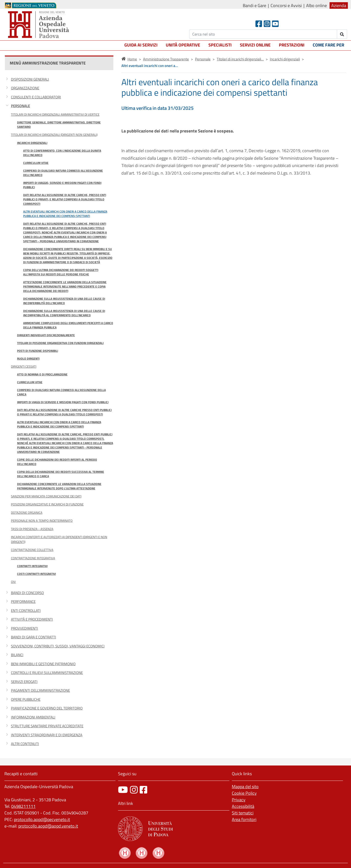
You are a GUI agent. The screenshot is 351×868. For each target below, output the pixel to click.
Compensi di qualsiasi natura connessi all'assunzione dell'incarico (63, 173)
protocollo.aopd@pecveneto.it (42, 819)
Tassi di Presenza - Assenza (32, 529)
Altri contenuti (25, 744)
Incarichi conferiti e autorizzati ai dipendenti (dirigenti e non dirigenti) (59, 539)
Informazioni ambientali (33, 717)
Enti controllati (26, 611)
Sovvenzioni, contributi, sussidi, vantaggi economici (58, 646)
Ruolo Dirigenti (28, 359)
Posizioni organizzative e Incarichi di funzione (47, 504)
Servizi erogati (24, 682)
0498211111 (23, 806)
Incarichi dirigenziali (32, 143)
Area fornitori (244, 819)
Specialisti (220, 45)
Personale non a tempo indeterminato (42, 521)
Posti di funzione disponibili (38, 351)
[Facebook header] (259, 24)
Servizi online (255, 45)
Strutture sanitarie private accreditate (47, 726)
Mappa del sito (245, 787)
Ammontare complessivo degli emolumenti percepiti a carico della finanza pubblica (68, 325)
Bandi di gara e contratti (34, 637)
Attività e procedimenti (32, 619)
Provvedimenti (24, 628)
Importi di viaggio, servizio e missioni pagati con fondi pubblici (62, 185)
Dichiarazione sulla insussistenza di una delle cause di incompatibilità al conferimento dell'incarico (64, 313)
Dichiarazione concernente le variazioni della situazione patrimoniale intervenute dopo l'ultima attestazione (59, 486)
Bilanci (17, 655)
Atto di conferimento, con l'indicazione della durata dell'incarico (62, 153)
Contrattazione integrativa (33, 558)
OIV (13, 582)
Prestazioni (292, 45)
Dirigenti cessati (24, 366)
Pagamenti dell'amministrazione (40, 690)
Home (132, 59)
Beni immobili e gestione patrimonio (43, 664)
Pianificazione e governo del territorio (47, 708)
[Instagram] (267, 24)
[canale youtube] (123, 790)
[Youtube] (275, 24)
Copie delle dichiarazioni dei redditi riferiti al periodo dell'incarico (57, 462)
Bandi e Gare (254, 5)
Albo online (317, 5)
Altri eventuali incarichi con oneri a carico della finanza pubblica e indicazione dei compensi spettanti (65, 214)
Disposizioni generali (30, 79)
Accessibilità (243, 806)
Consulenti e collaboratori (36, 97)
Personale (20, 106)
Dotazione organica (27, 513)
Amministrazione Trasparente (166, 59)
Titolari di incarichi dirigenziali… (240, 59)
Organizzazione (25, 88)
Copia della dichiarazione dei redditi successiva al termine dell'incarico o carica (61, 474)
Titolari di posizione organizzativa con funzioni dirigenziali (60, 343)
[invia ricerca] (342, 34)
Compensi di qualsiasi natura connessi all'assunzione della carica (61, 392)
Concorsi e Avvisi (286, 5)
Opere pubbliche (26, 699)
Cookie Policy (244, 793)
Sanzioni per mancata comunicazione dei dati (46, 496)
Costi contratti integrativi (36, 574)
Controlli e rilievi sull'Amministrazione (47, 673)
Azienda (339, 5)
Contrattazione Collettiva (32, 550)
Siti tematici (243, 813)
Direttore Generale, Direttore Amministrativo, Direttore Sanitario (59, 125)
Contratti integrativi (32, 566)
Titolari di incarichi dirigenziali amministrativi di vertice (55, 114)
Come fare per (328, 45)
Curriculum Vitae (36, 163)
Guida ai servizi (141, 45)
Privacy (239, 800)
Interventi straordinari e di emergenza (47, 735)
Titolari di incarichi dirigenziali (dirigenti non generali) (54, 135)
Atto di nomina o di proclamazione (42, 374)
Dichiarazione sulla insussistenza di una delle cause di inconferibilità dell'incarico (64, 301)
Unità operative (183, 45)
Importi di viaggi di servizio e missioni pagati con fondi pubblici (63, 402)
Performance (23, 602)
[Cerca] (263, 34)
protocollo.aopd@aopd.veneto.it (48, 826)
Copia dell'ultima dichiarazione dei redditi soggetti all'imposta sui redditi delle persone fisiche (61, 272)
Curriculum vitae (30, 382)
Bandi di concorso (27, 593)
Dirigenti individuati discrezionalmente (46, 335)
